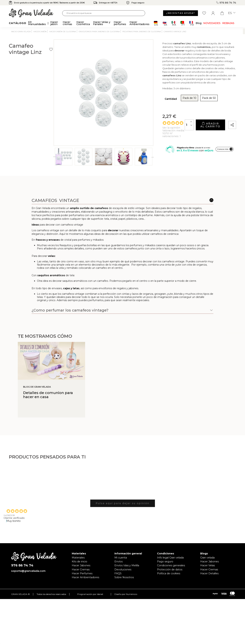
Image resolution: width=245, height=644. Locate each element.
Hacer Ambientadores (85, 577)
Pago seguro (165, 561)
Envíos (119, 561)
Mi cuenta (121, 558)
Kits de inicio (80, 561)
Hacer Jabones (81, 565)
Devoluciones (123, 570)
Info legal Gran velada (170, 558)
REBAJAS (228, 23)
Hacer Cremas (81, 570)
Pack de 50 (178, 97)
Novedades (212, 23)
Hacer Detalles (209, 573)
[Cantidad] (169, 122)
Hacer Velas (208, 565)
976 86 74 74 (226, 3)
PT (183, 23)
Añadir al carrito (200, 123)
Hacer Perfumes (82, 573)
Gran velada (207, 558)
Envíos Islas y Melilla (127, 565)
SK (165, 23)
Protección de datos (170, 570)
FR (192, 23)
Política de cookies (169, 573)
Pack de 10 (159, 97)
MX (174, 23)
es (232, 13)
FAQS (118, 573)
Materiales (78, 558)
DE (156, 23)
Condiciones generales (171, 565)
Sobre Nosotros (124, 577)
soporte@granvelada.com (28, 571)
